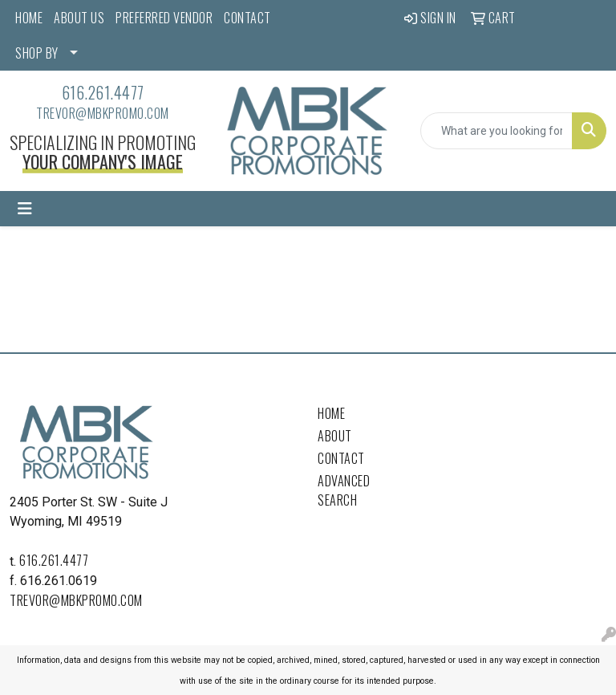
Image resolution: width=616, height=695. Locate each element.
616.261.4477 (103, 92)
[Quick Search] (496, 131)
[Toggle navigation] (25, 209)
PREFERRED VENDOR (164, 18)
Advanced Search (344, 490)
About (335, 436)
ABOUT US (79, 18)
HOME (29, 18)
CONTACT (247, 18)
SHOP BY (37, 53)
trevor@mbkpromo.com (103, 113)
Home (331, 413)
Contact (341, 458)
